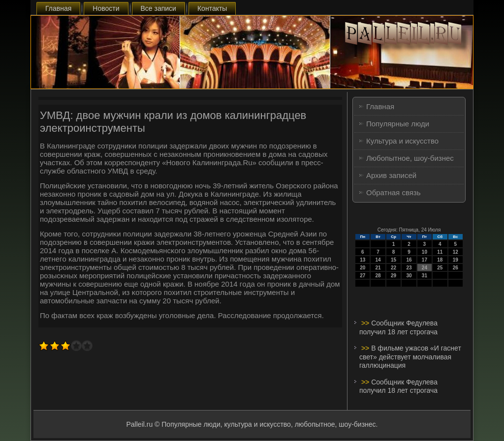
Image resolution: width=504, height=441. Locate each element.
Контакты (212, 8)
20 (362, 268)
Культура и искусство (402, 141)
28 (378, 276)
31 (425, 276)
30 (409, 276)
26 (456, 268)
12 (456, 252)
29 (394, 276)
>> (366, 323)
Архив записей (391, 175)
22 (394, 268)
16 (409, 260)
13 (362, 260)
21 (378, 268)
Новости (106, 8)
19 (456, 260)
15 (394, 260)
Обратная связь (394, 192)
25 (440, 268)
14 (378, 260)
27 (362, 276)
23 (409, 268)
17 (425, 260)
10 (425, 252)
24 (425, 268)
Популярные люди (398, 124)
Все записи (158, 8)
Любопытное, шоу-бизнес (410, 158)
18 (440, 260)
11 (440, 252)
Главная (58, 8)
